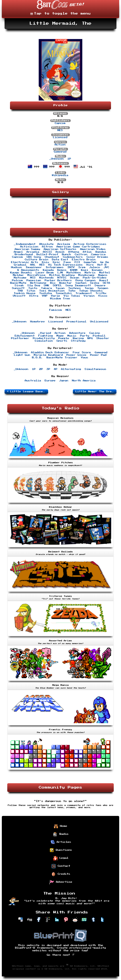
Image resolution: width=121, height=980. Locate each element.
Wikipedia (60, 175)
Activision (29, 247)
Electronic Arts (25, 262)
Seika (95, 283)
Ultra (34, 296)
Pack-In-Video (95, 278)
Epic (57, 262)
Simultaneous (96, 369)
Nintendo (47, 278)
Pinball (99, 336)
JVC (106, 267)
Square (100, 286)
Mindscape (86, 275)
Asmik (60, 252)
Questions (61, 850)
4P (56, 369)
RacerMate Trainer (62, 358)
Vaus (85, 358)
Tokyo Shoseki (91, 291)
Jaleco (95, 267)
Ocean (75, 278)
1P (69, 159)
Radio (61, 834)
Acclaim (64, 244)
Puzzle (64, 338)
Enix (46, 262)
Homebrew (37, 322)
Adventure (77, 333)
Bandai (101, 252)
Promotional (76, 322)
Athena (74, 252)
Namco (103, 275)
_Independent (25, 244)
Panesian (34, 280)
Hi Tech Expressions (66, 265)
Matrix (90, 273)
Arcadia (33, 252)
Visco (103, 296)
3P (48, 369)
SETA (106, 283)
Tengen (103, 288)
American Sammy (27, 249)
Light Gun (22, 355)
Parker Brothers (58, 280)
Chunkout (52, 257)
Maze (60, 336)
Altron (47, 247)
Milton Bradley (62, 275)
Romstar (66, 283)
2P (41, 369)
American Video (93, 249)
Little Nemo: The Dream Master (96, 391)
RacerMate (18, 283)
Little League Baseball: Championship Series (28, 391)
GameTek (90, 262)
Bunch (66, 254)
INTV (71, 267)
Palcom (17, 280)
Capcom (60, 123)
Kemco (62, 270)
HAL (33, 265)
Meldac (18, 275)
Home (61, 826)
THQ (20, 291)
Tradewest (84, 293)
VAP (45, 296)
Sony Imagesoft (78, 286)
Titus (31, 291)
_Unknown (57, 159)
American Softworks (60, 249)
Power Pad (98, 355)
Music (72, 336)
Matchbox (74, 273)
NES (60, 130)
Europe (50, 381)
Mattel (105, 273)
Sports (62, 341)
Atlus (87, 252)
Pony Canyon (86, 280)
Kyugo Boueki (21, 273)
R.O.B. (37, 358)
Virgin (89, 296)
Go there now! (61, 955)
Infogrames (55, 267)
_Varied (45, 333)
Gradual (20, 265)
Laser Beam (45, 273)
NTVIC (62, 278)
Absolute (47, 244)
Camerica (98, 254)
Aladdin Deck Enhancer (50, 353)
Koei (85, 270)
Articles (61, 842)
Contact (61, 866)
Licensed (60, 137)
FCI (77, 262)
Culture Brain (37, 260)
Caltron (81, 254)
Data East (60, 260)
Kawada (48, 270)
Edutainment (25, 336)
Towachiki (64, 293)
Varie (56, 296)
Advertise (61, 882)
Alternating (71, 369)
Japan (64, 381)
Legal (61, 858)
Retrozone (38, 283)
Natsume (20, 278)
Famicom (56, 310)
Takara (47, 288)
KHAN (74, 270)
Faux (67, 262)
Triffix (101, 293)
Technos (75, 288)
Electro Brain (84, 260)
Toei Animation (52, 291)
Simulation (44, 341)
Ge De (105, 262)
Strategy (78, 341)
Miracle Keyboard (48, 355)
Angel (18, 252)
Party (85, 336)
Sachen (81, 283)
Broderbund (24, 254)
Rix (53, 283)
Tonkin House (25, 293)
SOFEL (57, 286)
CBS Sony (34, 257)
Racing (78, 338)
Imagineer (34, 267)
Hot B (102, 265)
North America (84, 381)
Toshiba (46, 293)
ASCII (47, 252)
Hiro (90, 265)
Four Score (82, 353)
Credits (61, 874)
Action (60, 145)
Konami (97, 270)
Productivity (44, 338)
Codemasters (73, 257)
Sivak (19, 286)
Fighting (46, 336)
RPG (90, 338)
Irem (82, 267)
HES (42, 265)
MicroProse (37, 275)
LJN (60, 273)
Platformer (20, 338)
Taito (33, 288)
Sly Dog (34, 286)
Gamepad (60, 152)
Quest (104, 280)
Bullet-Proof (47, 254)
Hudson (17, 267)
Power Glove (76, 355)
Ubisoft (19, 296)
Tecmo (89, 288)
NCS (33, 278)
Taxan (60, 288)
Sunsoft (18, 288)
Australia (33, 381)
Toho (72, 291)
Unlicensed (99, 322)
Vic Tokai (72, 296)
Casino (95, 333)
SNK (47, 286)
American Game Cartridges (78, 247)
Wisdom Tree (60, 299)
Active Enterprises (90, 244)
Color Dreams (97, 257)
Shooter (103, 338)
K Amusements (28, 270)
